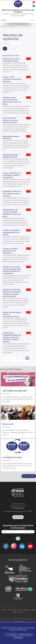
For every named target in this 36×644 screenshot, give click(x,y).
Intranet (21, 612)
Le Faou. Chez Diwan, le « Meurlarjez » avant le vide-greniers (12, 175)
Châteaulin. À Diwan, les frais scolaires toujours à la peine (12, 193)
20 (5, 361)
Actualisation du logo (12, 457)
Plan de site (12, 610)
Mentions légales (23, 610)
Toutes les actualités (29, 476)
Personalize (18, 638)
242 (24, 361)
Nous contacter (18, 517)
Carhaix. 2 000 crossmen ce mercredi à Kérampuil (12, 79)
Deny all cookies (25, 635)
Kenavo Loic (8, 424)
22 (12, 361)
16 (16, 358)
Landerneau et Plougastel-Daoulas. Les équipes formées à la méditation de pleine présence (12, 337)
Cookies (32, 610)
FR (34, 2)
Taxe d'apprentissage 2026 (14, 391)
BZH (34, 6)
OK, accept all (11, 635)
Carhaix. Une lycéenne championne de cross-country (11, 232)
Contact (4, 610)
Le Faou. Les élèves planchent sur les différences (10, 251)
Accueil (5, 27)
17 (20, 358)
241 (19, 361)
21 (8, 361)
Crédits (15, 612)
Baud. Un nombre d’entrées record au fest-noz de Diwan (10, 120)
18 (24, 358)
